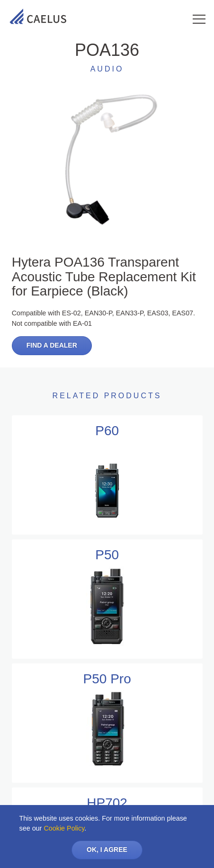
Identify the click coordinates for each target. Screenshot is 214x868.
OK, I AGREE (107, 850)
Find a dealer (52, 345)
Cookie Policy (64, 828)
